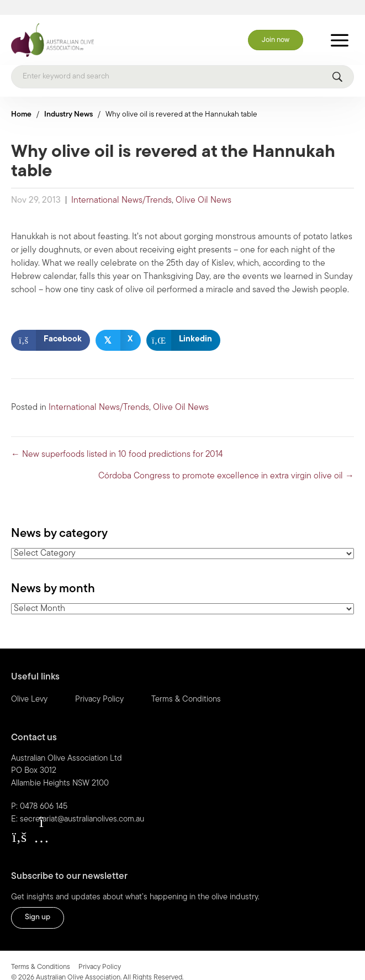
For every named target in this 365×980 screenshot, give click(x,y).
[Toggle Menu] (340, 26)
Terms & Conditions (186, 685)
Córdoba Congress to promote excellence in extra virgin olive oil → (226, 462)
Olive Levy (29, 685)
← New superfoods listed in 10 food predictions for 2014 (117, 440)
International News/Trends (121, 186)
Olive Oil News (203, 186)
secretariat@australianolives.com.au (82, 805)
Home (21, 100)
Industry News (68, 100)
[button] (19, 823)
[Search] (182, 62)
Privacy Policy (99, 685)
